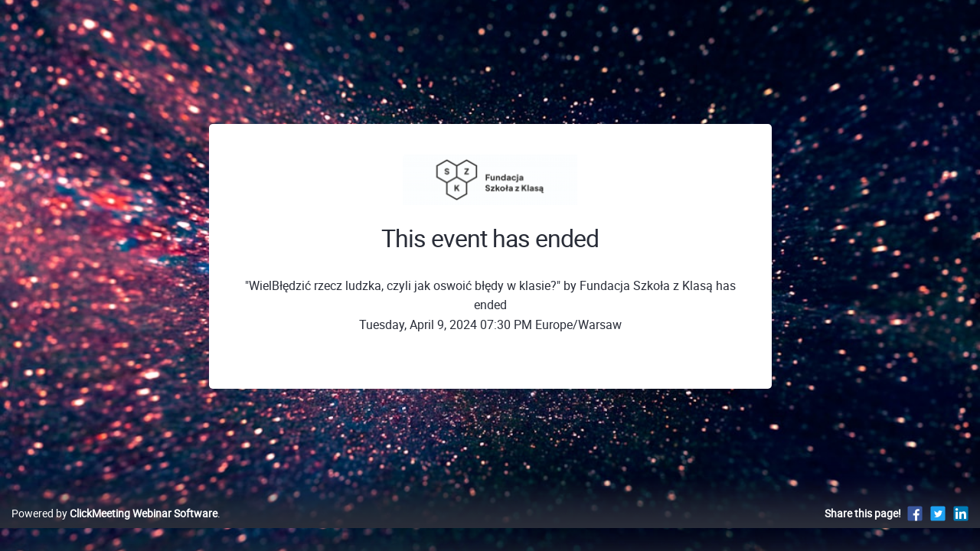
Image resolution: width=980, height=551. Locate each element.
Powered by (114, 529)
